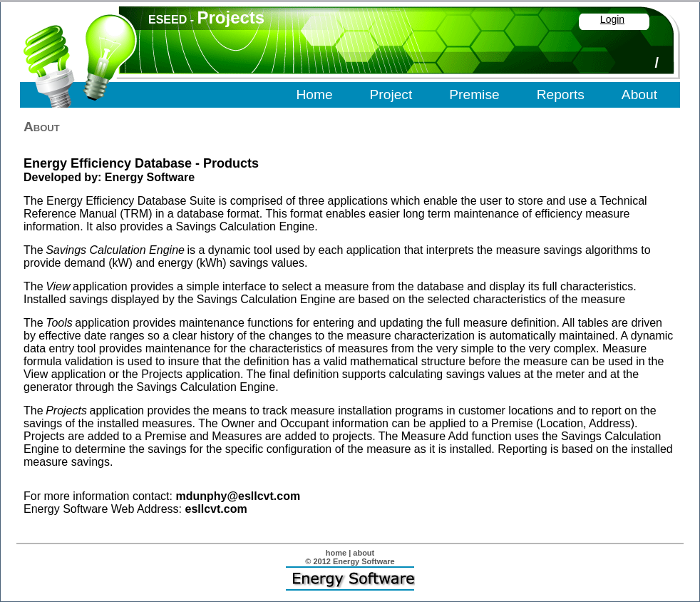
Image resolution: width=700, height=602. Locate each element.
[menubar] (478, 95)
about (364, 553)
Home (314, 95)
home (336, 553)
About (639, 95)
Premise (474, 95)
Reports (561, 95)
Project (391, 95)
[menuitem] (315, 95)
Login (612, 19)
